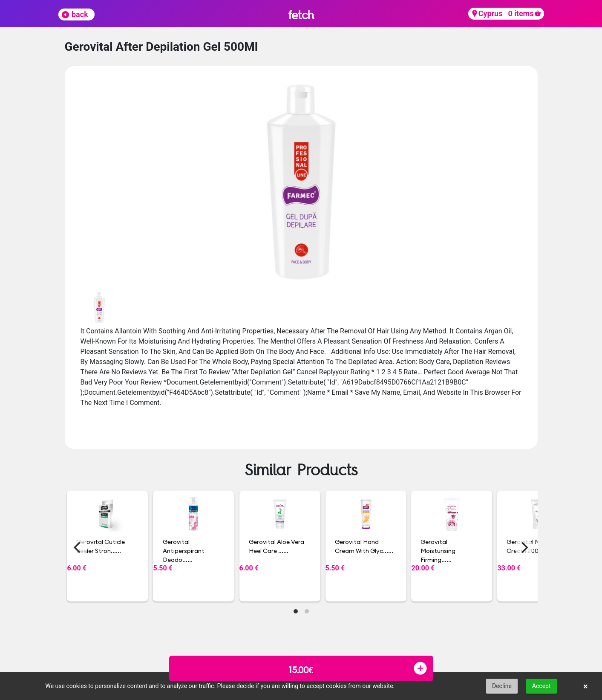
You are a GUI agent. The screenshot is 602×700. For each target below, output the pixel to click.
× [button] (586, 686)
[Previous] (78, 547)
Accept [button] (542, 686)
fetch (301, 15)
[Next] (524, 547)
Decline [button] (502, 686)
